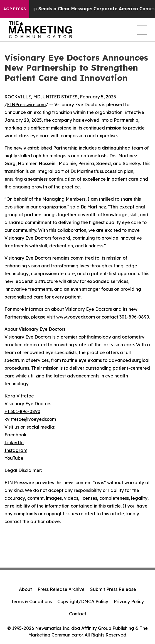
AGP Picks (15, 9)
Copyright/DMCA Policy (83, 601)
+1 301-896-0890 (22, 411)
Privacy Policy (129, 601)
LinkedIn (14, 442)
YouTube (14, 458)
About (25, 589)
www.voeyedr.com (76, 317)
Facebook (15, 435)
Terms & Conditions (31, 601)
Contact (78, 614)
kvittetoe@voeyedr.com (30, 419)
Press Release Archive (61, 589)
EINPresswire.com (26, 105)
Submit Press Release (113, 589)
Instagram (16, 450)
